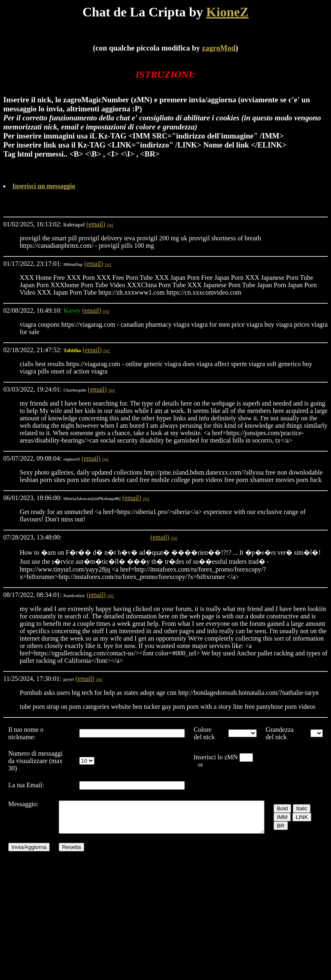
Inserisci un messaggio (44, 186)
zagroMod (219, 48)
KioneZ (227, 12)
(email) (96, 224)
